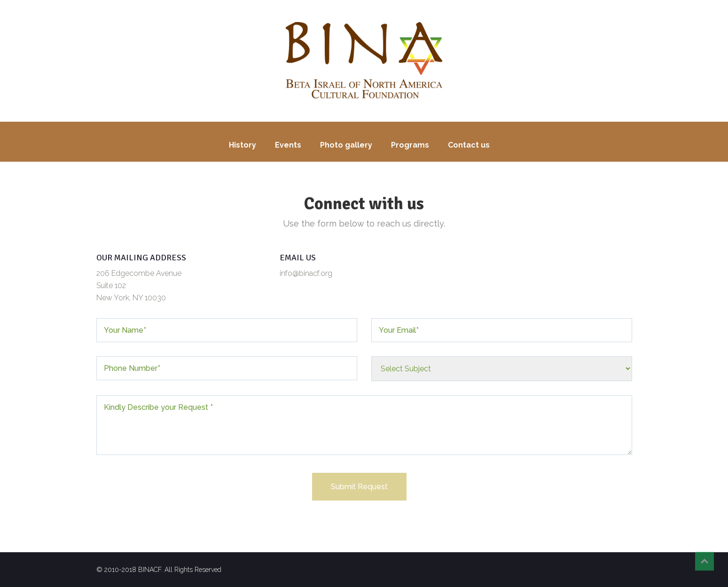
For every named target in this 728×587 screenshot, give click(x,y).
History (243, 145)
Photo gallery (346, 145)
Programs (410, 145)
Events (288, 145)
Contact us (469, 145)
